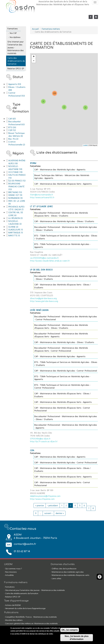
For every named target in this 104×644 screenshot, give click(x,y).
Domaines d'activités (63, 564)
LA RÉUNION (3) (17, 218)
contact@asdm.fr (25, 544)
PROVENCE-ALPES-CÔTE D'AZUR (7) (17, 208)
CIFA (32, 450)
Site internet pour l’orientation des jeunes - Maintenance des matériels (16, 47)
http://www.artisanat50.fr (42, 197)
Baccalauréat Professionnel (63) (17, 123)
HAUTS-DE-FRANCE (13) (17, 176)
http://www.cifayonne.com (42, 499)
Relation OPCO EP (16, 68)
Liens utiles (56, 578)
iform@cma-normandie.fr (42, 195)
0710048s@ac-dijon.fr (40, 439)
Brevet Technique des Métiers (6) (17, 134)
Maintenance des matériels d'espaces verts (71, 575)
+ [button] (34, 57)
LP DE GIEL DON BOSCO (41, 270)
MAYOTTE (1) (17, 235)
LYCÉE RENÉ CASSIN (39, 310)
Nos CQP (13, 33)
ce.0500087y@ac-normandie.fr (44, 258)
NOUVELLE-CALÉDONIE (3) (17, 222)
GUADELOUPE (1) (17, 230)
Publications (11, 612)
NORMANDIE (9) (17, 198)
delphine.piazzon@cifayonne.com (45, 496)
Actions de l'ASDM (13, 605)
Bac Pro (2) (17, 139)
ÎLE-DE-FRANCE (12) (17, 181)
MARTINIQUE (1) (17, 233)
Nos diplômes (15, 37)
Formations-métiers (51, 29)
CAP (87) (15, 119)
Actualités (9, 575)
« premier (40, 505)
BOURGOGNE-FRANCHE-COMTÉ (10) (17, 186)
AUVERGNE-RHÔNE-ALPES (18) (17, 162)
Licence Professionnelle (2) (17, 143)
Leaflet (85, 145)
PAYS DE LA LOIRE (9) (17, 202)
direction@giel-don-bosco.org (43, 298)
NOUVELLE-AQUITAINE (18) (17, 168)
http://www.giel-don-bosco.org (44, 301)
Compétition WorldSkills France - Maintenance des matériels (31, 617)
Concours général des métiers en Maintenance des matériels (31, 623)
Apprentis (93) (17, 84)
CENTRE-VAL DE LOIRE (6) (17, 214)
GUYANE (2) (17, 227)
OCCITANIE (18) (17, 172)
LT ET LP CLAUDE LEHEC (42, 206)
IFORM (33, 163)
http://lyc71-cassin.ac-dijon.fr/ (44, 441)
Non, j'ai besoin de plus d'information (77, 638)
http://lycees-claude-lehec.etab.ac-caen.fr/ (50, 261)
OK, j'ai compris (70, 630)
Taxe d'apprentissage (16, 601)
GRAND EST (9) (17, 195)
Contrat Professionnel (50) (17, 94)
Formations (13, 28)
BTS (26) (15, 127)
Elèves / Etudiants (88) (17, 88)
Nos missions (11, 572)
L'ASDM (8, 564)
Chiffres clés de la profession (64, 568)
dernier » (60, 513)
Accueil (35, 29)
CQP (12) (15, 130)
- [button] (34, 61)
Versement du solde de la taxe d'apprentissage (25, 608)
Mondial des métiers (14, 620)
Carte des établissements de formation (16, 61)
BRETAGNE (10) (17, 192)
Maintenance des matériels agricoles (68, 572)
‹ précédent (53, 505)
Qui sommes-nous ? (14, 568)
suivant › (48, 513)
